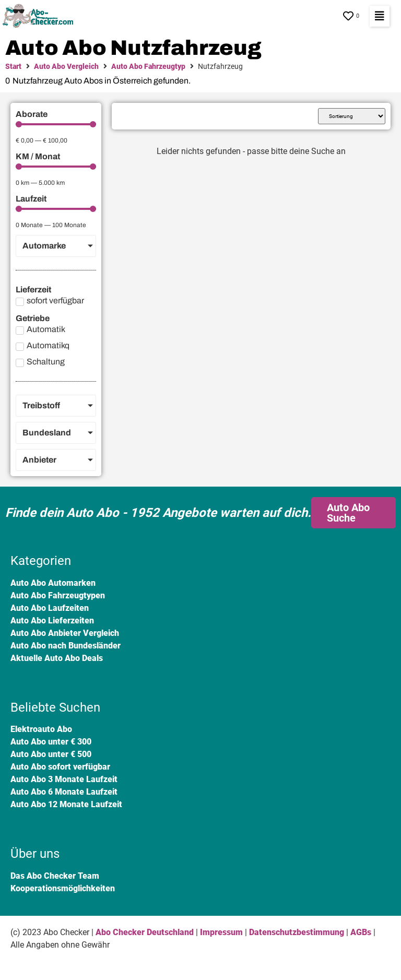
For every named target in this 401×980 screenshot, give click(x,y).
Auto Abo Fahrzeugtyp (148, 66)
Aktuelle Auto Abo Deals (57, 658)
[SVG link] (40, 16)
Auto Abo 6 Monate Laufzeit (64, 792)
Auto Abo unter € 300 (51, 742)
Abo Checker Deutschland (145, 932)
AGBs (361, 932)
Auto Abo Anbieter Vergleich (65, 633)
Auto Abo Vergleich (66, 66)
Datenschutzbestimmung (297, 932)
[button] (380, 16)
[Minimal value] (56, 124)
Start (13, 66)
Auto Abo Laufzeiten (50, 608)
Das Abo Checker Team (55, 876)
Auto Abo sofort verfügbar (60, 767)
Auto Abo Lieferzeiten (52, 621)
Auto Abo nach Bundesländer (66, 646)
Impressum (221, 932)
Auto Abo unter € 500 (51, 754)
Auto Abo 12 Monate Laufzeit (66, 804)
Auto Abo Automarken (53, 583)
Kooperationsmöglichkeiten (63, 888)
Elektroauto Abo (41, 729)
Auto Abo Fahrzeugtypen (58, 595)
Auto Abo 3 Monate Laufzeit (64, 779)
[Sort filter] (352, 116)
